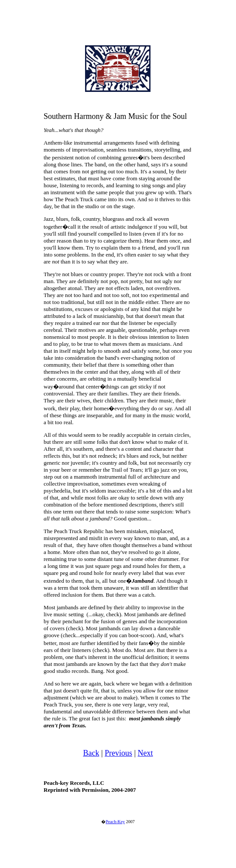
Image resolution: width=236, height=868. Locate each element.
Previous (118, 753)
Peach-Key (115, 822)
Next (145, 753)
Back (91, 753)
